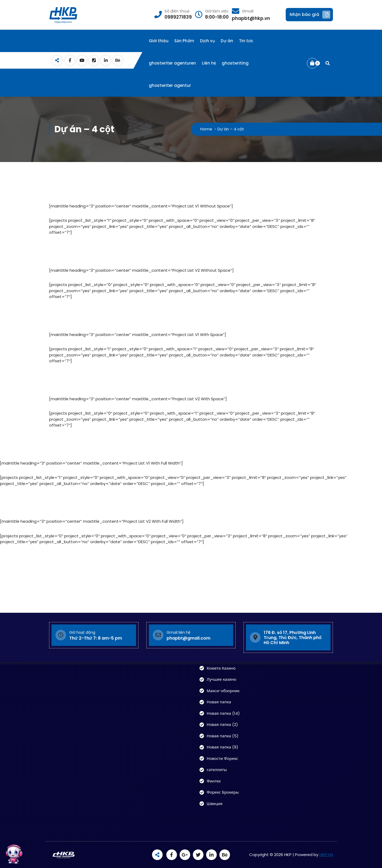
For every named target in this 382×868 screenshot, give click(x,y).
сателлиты (217, 770)
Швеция (214, 804)
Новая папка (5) (223, 736)
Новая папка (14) (223, 713)
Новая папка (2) (222, 724)
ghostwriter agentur (170, 85)
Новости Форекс (222, 758)
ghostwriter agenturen (172, 63)
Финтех (214, 781)
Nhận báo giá (310, 15)
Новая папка (219, 702)
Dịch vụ (207, 41)
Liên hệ (209, 63)
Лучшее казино (222, 679)
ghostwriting (235, 63)
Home (206, 129)
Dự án (227, 41)
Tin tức (246, 41)
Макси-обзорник (223, 691)
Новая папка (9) (222, 747)
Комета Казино (221, 668)
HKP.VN (326, 855)
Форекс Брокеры (223, 792)
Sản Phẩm (184, 41)
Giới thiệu (159, 41)
